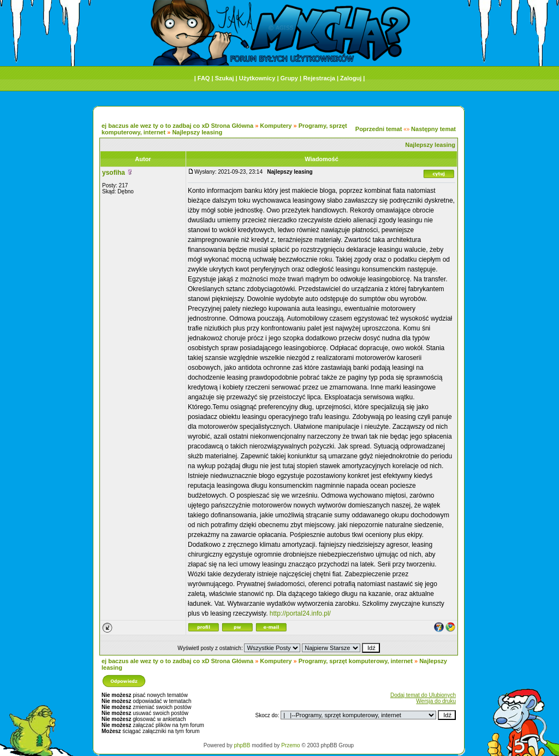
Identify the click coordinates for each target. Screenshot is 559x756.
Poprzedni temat (379, 129)
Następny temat (433, 129)
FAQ (204, 78)
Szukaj (225, 78)
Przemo (290, 745)
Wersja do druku (436, 701)
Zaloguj (351, 78)
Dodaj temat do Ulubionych (423, 695)
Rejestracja (319, 78)
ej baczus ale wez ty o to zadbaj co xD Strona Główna (177, 126)
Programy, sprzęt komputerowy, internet (356, 661)
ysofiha (114, 173)
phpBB (242, 745)
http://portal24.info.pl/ (300, 613)
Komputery (276, 126)
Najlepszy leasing (197, 132)
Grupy (289, 78)
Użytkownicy (257, 78)
